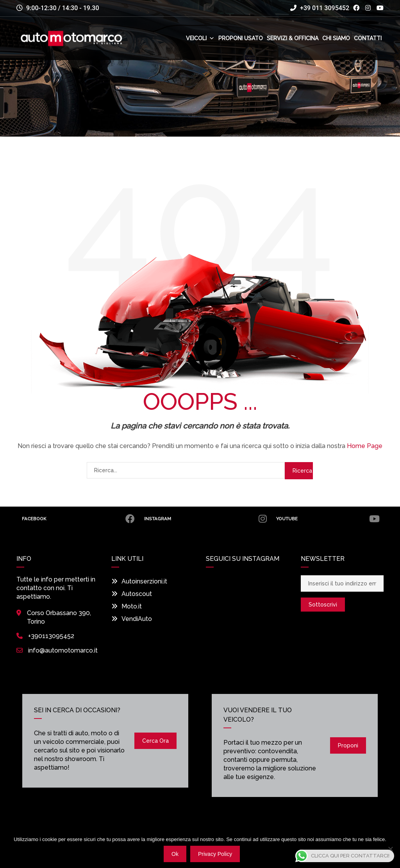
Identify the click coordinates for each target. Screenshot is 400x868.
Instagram (205, 519)
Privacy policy (215, 854)
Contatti (368, 38)
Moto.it (127, 606)
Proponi (348, 745)
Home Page (365, 446)
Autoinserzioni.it (139, 581)
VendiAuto (132, 619)
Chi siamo (336, 38)
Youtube (328, 519)
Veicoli (200, 38)
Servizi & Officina (293, 38)
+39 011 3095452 (320, 8)
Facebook (78, 519)
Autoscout (132, 594)
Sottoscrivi (323, 605)
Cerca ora (155, 741)
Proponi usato (241, 38)
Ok (175, 854)
